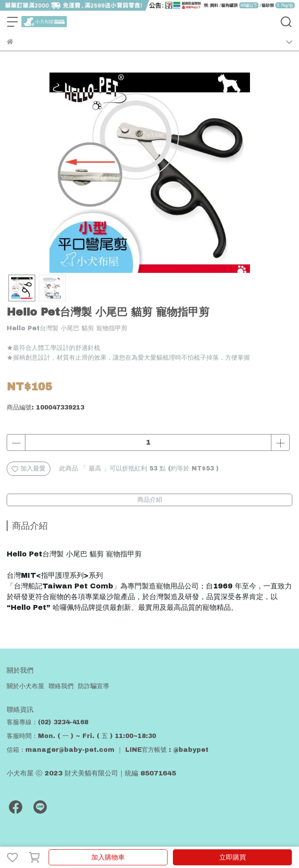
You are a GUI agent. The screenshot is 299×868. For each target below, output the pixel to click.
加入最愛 (29, 469)
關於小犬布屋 (25, 686)
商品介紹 (150, 500)
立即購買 (233, 857)
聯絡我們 (61, 686)
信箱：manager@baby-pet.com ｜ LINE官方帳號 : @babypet (108, 750)
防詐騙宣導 (94, 686)
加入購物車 (108, 857)
